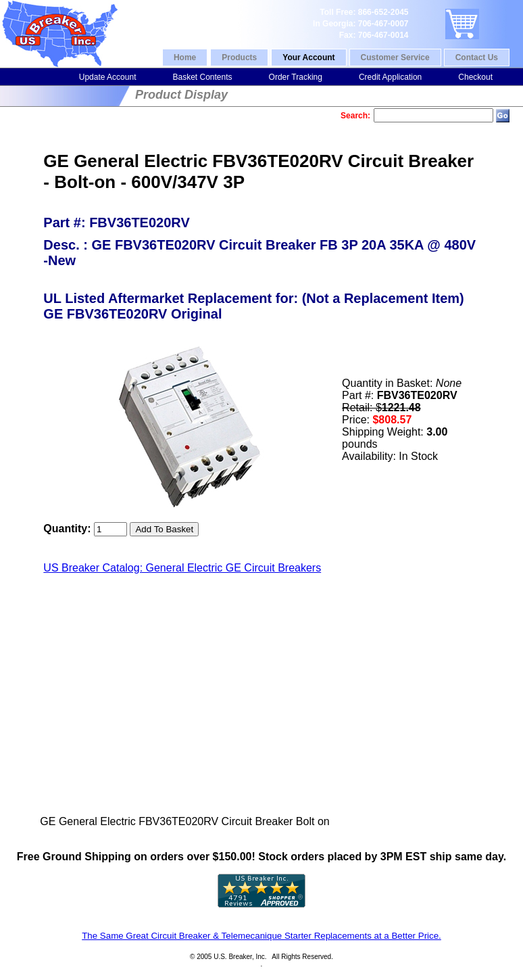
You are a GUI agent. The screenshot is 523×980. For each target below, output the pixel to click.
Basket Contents (202, 77)
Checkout (475, 77)
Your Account (308, 57)
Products (239, 57)
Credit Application (390, 77)
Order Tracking (296, 77)
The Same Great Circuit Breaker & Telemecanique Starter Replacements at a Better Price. (261, 936)
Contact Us (477, 57)
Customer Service (395, 57)
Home (185, 57)
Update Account (108, 77)
